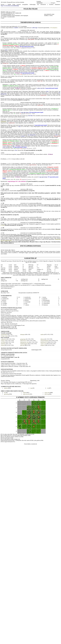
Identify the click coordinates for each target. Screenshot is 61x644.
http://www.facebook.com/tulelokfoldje (10, 6)
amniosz (6, 388)
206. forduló (4, 2)
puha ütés (22, 345)
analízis (42, 335)
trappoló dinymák (5, 363)
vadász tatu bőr (26, 394)
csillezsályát (51, 317)
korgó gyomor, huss (25, 342)
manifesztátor (11, 329)
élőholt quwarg (46, 274)
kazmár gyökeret (27, 317)
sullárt (31, 321)
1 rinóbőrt (16, 28)
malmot (23, 136)
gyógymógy (23, 339)
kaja (19, 126)
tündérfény (3, 344)
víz (48, 388)
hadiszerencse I (24, 341)
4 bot (16, 150)
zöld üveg (47, 394)
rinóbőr (25, 393)
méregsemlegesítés (45, 341)
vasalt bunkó (15, 284)
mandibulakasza (26, 284)
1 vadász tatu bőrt (40, 88)
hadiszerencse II (44, 342)
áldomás (42, 339)
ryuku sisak (47, 393)
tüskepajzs (23, 335)
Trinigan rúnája (4, 336)
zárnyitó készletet (15, 318)
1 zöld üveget (34, 28)
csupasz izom (43, 344)
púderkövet (25, 316)
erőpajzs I (3, 341)
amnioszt (9, 317)
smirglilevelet (8, 316)
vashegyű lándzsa (38, 284)
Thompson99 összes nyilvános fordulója (15, 2)
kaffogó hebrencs (5, 366)
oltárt (6, 50)
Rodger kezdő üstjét (5, 319)
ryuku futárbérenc (30, 274)
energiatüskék (4, 335)
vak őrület (3, 342)
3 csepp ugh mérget (24, 112)
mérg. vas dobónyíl (36, 285)
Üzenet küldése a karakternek (30, 444)
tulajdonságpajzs (24, 344)
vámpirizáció (4, 339)
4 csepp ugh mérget (42, 177)
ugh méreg (6, 394)
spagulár (3, 365)
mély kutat (28, 61)
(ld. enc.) (10, 147)
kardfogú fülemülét (9, 321)
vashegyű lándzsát (40, 318)
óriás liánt (30, 116)
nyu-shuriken (24, 285)
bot (5, 393)
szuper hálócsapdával (21, 321)
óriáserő (3, 345)
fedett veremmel (39, 321)
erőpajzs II (43, 345)
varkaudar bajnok (38, 274)
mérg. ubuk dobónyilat (45, 316)
